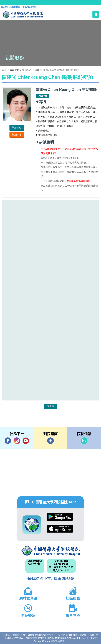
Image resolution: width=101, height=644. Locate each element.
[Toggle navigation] (96, 14)
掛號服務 (27, 70)
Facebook (8, 441)
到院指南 (50, 441)
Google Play (60, 517)
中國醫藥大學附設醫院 (50, 551)
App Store (60, 529)
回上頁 (50, 406)
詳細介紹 (17, 135)
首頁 (4, 70)
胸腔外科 (43, 96)
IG (17, 441)
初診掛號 (17, 128)
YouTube (26, 441)
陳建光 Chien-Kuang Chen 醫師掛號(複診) (57, 70)
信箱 (84, 441)
